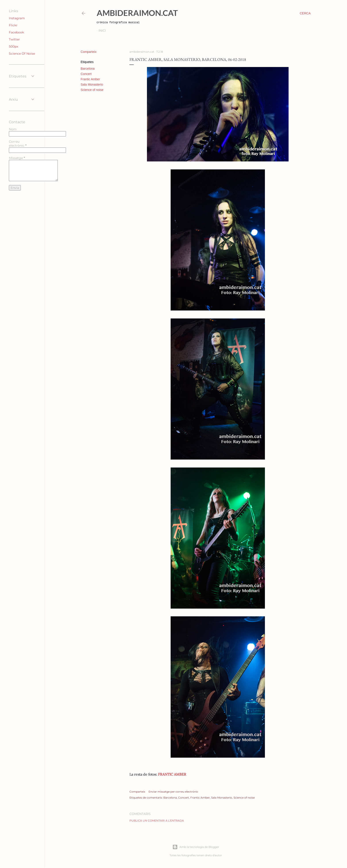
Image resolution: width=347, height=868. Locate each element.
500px (13, 46)
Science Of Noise (22, 54)
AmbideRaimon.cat (137, 13)
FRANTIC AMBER (172, 774)
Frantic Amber (90, 79)
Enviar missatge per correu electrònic (173, 792)
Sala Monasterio (92, 84)
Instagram (17, 18)
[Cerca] (305, 13)
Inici (102, 31)
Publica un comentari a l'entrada (157, 821)
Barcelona (88, 69)
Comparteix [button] (89, 52)
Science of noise (92, 90)
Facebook (16, 32)
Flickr (13, 25)
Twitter (14, 39)
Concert (86, 74)
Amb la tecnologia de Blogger (196, 847)
